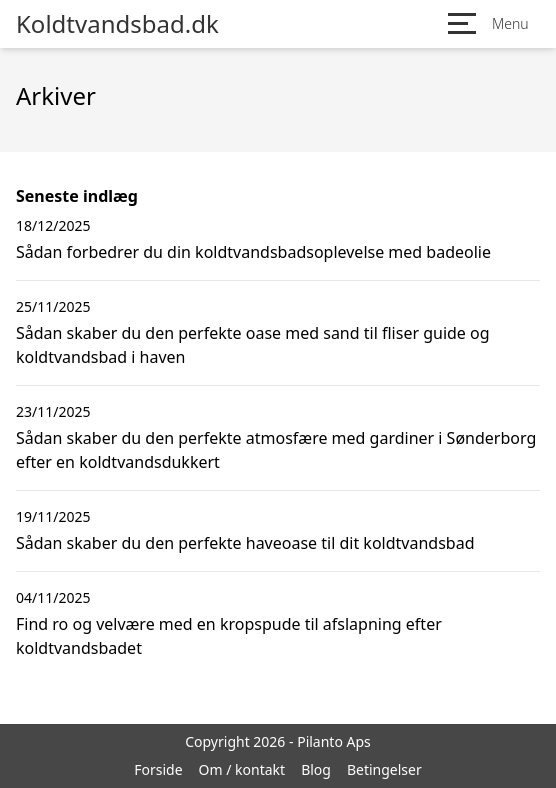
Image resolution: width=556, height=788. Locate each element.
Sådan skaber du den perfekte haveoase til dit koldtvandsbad (245, 543)
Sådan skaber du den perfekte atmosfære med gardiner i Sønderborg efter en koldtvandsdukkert (276, 450)
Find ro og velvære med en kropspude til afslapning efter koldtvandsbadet (229, 636)
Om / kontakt (242, 769)
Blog (316, 769)
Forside (158, 769)
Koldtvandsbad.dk (117, 24)
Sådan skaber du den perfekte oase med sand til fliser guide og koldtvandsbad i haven (253, 345)
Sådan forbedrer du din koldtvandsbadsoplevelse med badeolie (253, 252)
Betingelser (384, 769)
